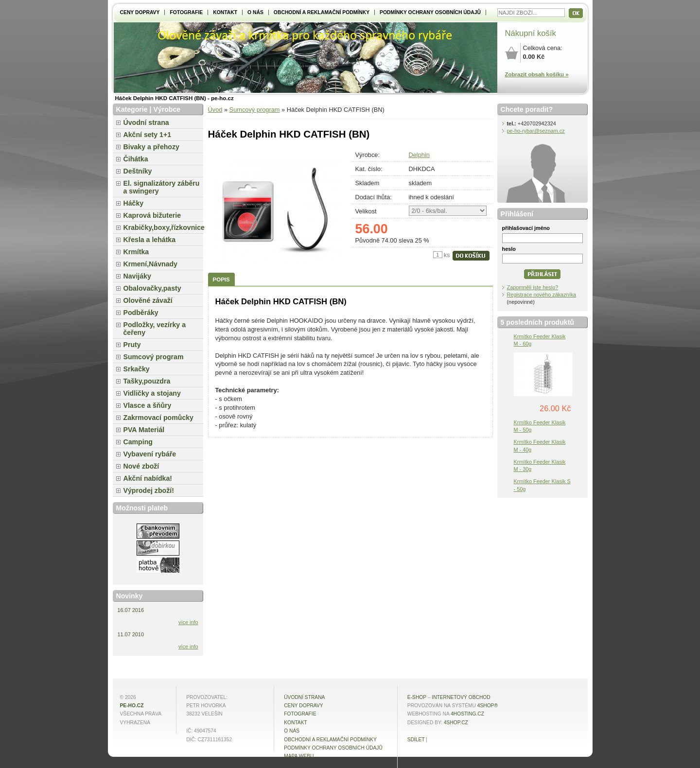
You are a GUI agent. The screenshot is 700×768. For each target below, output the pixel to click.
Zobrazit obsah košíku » (537, 74)
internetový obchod (461, 697)
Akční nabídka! (148, 478)
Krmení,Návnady (150, 264)
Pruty (132, 345)
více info (188, 622)
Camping (138, 442)
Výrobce (167, 109)
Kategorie (132, 109)
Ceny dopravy (140, 12)
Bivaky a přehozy (151, 147)
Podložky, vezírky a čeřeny (155, 329)
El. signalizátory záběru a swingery (162, 187)
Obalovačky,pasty (152, 288)
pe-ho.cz (132, 706)
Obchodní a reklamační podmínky (322, 12)
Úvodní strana (146, 122)
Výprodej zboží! (149, 490)
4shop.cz (456, 723)
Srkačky (137, 369)
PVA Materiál (144, 430)
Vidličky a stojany (152, 393)
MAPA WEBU (299, 756)
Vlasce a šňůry (148, 405)
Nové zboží (141, 466)
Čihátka (136, 159)
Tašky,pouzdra (147, 381)
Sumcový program (255, 110)
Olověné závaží (148, 300)
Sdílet (416, 740)
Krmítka (136, 252)
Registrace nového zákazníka (542, 295)
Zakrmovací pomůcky (158, 418)
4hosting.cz (467, 714)
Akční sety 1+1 (148, 135)
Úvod (215, 110)
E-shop (417, 697)
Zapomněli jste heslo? (533, 287)
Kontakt (225, 12)
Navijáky (137, 276)
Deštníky (138, 171)
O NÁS (255, 12)
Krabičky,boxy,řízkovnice (163, 227)
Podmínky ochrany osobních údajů (430, 12)
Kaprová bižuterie (152, 215)
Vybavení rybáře (150, 454)
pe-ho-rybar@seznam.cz (536, 131)
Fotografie (186, 12)
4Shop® (488, 706)
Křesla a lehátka (150, 240)
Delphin (419, 155)
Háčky (134, 203)
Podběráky (141, 313)
